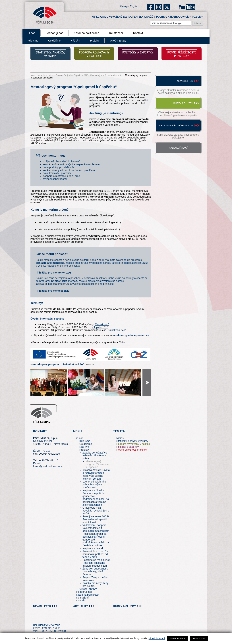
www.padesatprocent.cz (42, 75)
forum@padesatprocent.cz (48, 466)
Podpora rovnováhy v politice (133, 444)
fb (151, 7)
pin (42, 619)
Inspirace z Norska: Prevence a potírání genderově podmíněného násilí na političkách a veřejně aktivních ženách (96, 498)
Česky (124, 6)
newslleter (42, 606)
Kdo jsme (33, 41)
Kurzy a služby (183, 103)
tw (36, 619)
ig (159, 7)
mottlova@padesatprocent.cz (131, 336)
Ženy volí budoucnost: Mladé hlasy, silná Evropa (95, 571)
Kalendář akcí (178, 148)
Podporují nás (54, 33)
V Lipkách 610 (100, 327)
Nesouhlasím (177, 638)
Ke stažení (116, 33)
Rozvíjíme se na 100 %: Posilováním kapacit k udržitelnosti (96, 519)
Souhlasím (199, 638)
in (54, 619)
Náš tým (75, 41)
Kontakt (138, 33)
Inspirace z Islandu (93, 548)
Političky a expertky (128, 447)
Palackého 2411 (117, 330)
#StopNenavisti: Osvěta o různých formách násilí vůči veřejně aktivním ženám (96, 474)
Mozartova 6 (102, 324)
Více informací (157, 638)
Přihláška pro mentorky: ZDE (54, 273)
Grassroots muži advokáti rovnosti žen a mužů (96, 511)
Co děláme (54, 41)
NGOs (120, 438)
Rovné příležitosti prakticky (132, 450)
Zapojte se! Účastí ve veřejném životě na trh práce (99, 75)
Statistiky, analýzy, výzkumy (132, 441)
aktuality (81, 606)
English (134, 6)
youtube (187, 7)
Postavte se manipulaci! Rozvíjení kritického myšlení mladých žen (96, 563)
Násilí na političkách (86, 33)
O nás (31, 33)
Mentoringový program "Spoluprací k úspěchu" (98, 464)
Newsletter (185, 81)
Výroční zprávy (118, 41)
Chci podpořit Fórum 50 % (176, 126)
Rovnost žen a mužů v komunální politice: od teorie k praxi (95, 554)
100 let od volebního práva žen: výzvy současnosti (94, 484)
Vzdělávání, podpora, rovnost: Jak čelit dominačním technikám (96, 528)
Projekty (95, 41)
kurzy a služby (125, 606)
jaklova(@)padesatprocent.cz (129, 263)
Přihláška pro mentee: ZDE (52, 291)
